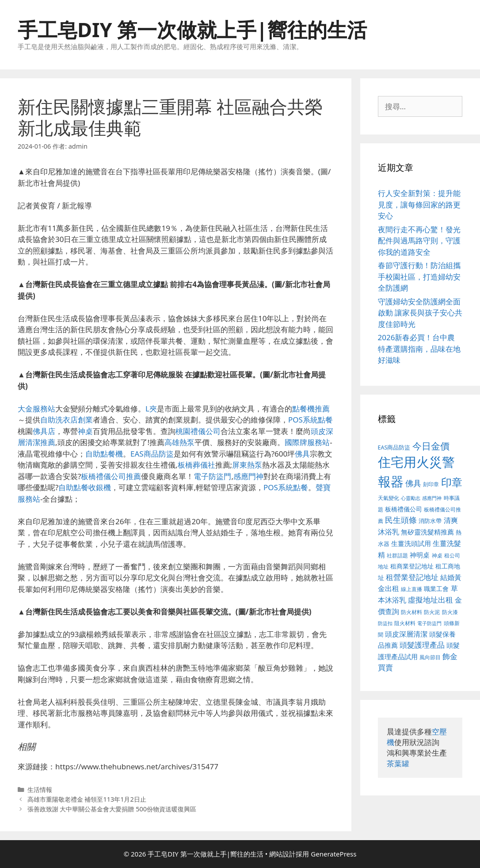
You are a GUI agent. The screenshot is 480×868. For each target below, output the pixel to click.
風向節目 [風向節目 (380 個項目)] (430, 657)
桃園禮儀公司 (198, 431)
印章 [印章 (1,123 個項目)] (452, 482)
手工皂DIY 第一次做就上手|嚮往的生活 (192, 29)
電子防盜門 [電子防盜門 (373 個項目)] (429, 623)
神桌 (85, 431)
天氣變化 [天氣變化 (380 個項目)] (389, 498)
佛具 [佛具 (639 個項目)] (413, 483)
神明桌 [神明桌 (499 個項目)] (420, 555)
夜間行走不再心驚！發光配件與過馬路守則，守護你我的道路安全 (419, 241)
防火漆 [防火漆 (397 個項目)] (450, 612)
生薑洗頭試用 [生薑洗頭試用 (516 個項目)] (411, 543)
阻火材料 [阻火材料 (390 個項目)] (405, 623)
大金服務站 (36, 409)
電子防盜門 (212, 476)
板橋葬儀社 (196, 465)
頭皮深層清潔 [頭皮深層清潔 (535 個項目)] (406, 634)
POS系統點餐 (310, 420)
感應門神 (248, 476)
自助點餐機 (104, 454)
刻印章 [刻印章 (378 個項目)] (431, 484)
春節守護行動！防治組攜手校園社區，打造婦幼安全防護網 (419, 277)
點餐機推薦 (311, 409)
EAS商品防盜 (152, 454)
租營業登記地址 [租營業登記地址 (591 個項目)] (412, 577)
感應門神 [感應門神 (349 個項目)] (432, 498)
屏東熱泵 (247, 465)
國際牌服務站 (307, 442)
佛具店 (44, 431)
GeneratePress (333, 854)
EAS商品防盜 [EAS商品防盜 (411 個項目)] (394, 447)
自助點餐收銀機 (85, 487)
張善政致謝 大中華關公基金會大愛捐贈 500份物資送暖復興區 (112, 809)
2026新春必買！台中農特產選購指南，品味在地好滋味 (419, 349)
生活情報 (40, 789)
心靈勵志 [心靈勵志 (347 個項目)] (411, 498)
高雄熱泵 (179, 442)
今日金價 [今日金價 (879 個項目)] (431, 446)
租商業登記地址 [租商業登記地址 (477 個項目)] (412, 566)
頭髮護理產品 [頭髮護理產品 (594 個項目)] (422, 645)
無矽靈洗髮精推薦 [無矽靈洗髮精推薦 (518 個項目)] (427, 532)
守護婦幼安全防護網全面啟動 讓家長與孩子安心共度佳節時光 (420, 313)
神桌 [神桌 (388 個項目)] (437, 555)
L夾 (151, 409)
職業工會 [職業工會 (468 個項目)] (436, 589)
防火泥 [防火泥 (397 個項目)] (432, 612)
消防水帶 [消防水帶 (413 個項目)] (430, 521)
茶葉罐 (398, 763)
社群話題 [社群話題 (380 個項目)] (397, 555)
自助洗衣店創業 (67, 420)
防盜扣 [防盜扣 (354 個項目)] (385, 623)
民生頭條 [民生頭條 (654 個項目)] (401, 520)
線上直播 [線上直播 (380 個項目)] (411, 589)
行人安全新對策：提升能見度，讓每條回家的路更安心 (419, 204)
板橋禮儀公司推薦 (111, 476)
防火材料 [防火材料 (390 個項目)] (411, 612)
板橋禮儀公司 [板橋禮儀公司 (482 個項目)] (404, 509)
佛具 (302, 454)
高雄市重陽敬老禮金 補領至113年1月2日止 (87, 799)
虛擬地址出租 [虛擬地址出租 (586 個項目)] (430, 600)
